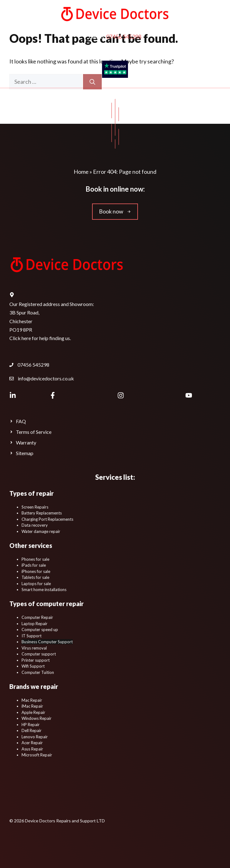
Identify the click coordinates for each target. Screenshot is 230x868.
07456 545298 (124, 37)
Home (81, 172)
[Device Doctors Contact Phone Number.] (29, 365)
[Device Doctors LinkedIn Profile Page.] (13, 395)
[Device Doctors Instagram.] (121, 395)
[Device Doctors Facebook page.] (53, 395)
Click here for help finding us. (40, 338)
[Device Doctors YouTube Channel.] (189, 395)
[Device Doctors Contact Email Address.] (42, 379)
